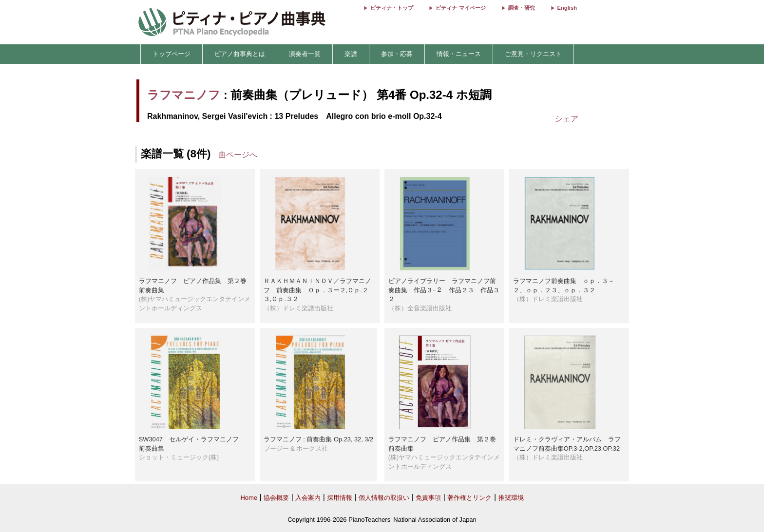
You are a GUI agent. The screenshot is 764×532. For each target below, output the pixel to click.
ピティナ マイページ (460, 8)
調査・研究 (522, 8)
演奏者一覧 (305, 54)
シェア (567, 119)
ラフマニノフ (184, 95)
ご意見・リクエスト (533, 54)
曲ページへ (238, 155)
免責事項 (428, 498)
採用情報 (340, 498)
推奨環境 (511, 498)
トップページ (172, 54)
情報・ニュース (459, 54)
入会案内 (308, 498)
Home (249, 498)
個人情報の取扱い (384, 498)
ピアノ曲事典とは (240, 54)
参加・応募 (397, 54)
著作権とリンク (469, 498)
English (567, 8)
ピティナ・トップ (392, 8)
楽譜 (351, 54)
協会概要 (276, 498)
